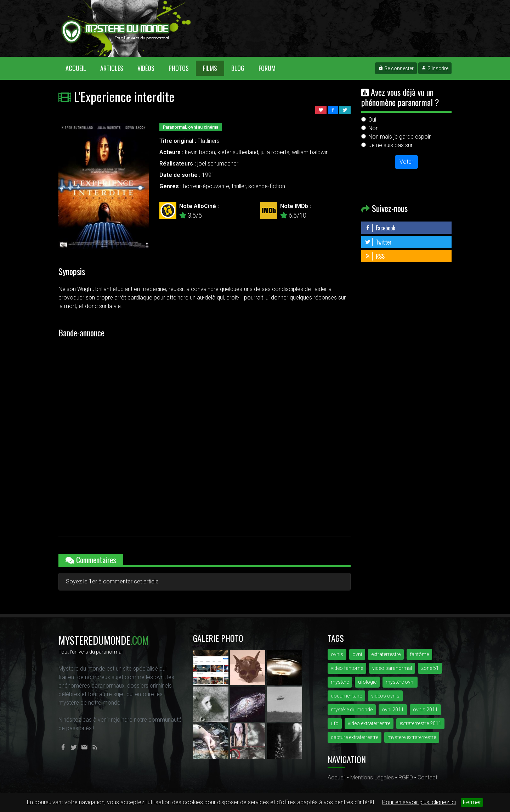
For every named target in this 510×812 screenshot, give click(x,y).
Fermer (472, 802)
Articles (112, 68)
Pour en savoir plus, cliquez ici (419, 802)
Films (210, 68)
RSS (375, 256)
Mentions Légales (372, 777)
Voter (406, 162)
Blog (238, 68)
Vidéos (146, 68)
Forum (267, 68)
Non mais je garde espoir (399, 137)
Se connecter (396, 68)
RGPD (406, 777)
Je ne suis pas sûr (390, 145)
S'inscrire (435, 68)
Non (373, 128)
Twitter (378, 242)
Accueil (79, 68)
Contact (427, 777)
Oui (372, 120)
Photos (179, 68)
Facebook (380, 228)
